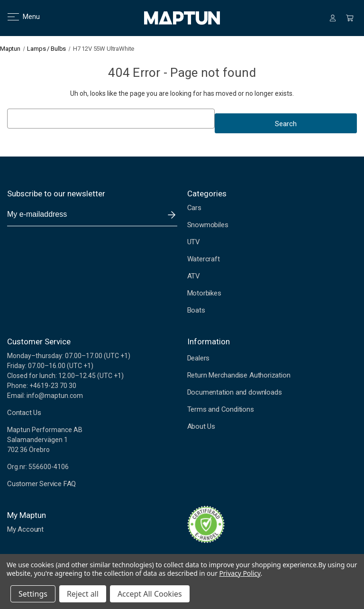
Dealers (199, 358)
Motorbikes (204, 293)
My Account (25, 529)
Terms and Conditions (221, 409)
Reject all (83, 594)
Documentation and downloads (235, 392)
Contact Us (24, 413)
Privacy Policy (240, 573)
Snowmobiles (208, 225)
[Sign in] (333, 18)
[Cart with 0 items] (350, 18)
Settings (33, 594)
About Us (201, 426)
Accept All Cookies (150, 594)
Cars (194, 208)
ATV (194, 276)
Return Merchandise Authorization (239, 375)
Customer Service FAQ (41, 484)
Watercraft (204, 259)
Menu (18, 17)
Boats (196, 310)
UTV (194, 242)
